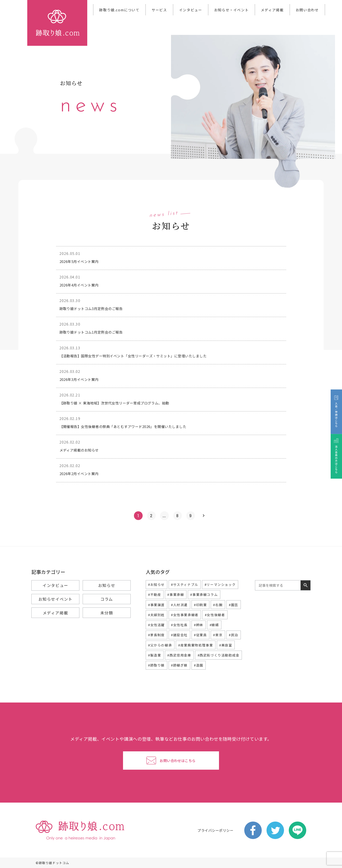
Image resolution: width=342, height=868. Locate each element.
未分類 (107, 613)
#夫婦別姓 (156, 615)
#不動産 (155, 594)
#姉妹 (199, 625)
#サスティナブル (185, 584)
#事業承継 (176, 594)
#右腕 (218, 605)
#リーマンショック (220, 584)
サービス (159, 10)
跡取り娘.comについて (119, 10)
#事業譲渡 (156, 605)
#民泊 (233, 635)
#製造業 (155, 655)
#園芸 (233, 605)
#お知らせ (156, 584)
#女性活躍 (156, 625)
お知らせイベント (56, 599)
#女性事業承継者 (185, 615)
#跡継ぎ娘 (179, 665)
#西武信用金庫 (179, 655)
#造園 (199, 665)
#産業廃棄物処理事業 (196, 645)
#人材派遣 (179, 605)
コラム (107, 599)
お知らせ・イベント (231, 10)
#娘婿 (214, 625)
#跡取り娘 (156, 665)
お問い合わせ (307, 10)
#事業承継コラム (204, 594)
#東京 (218, 635)
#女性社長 (179, 625)
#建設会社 (179, 635)
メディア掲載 (272, 10)
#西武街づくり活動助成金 (219, 655)
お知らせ (107, 585)
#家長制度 (156, 635)
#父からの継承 (160, 645)
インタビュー (191, 10)
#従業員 (200, 635)
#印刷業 (200, 605)
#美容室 (226, 645)
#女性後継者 (215, 615)
